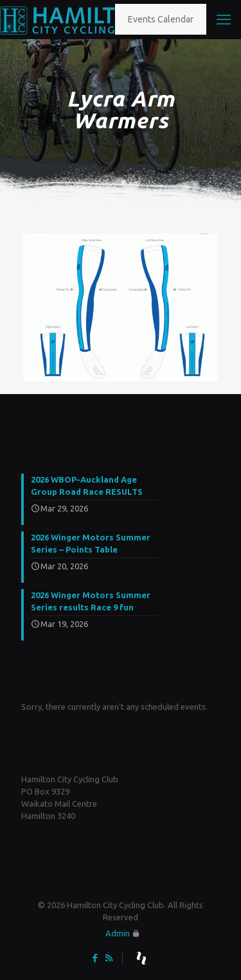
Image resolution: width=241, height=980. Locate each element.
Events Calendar (161, 19)
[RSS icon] (109, 958)
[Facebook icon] (95, 958)
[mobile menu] (224, 19)
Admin (118, 933)
